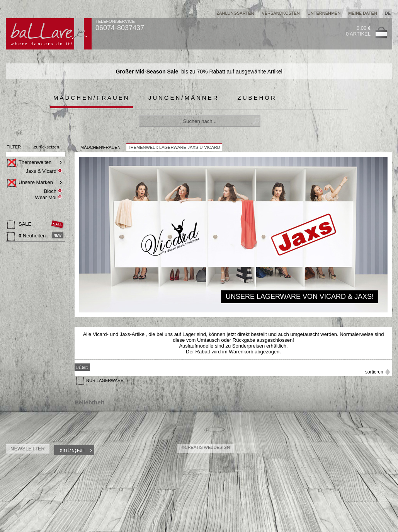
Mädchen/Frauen (92, 98)
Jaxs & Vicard (41, 171)
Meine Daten (362, 13)
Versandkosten (281, 13)
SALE (20, 225)
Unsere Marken (30, 183)
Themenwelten (29, 163)
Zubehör (257, 98)
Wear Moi (46, 197)
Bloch (50, 191)
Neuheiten (27, 237)
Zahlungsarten (235, 13)
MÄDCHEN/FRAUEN (100, 147)
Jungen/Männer (184, 98)
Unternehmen (324, 13)
